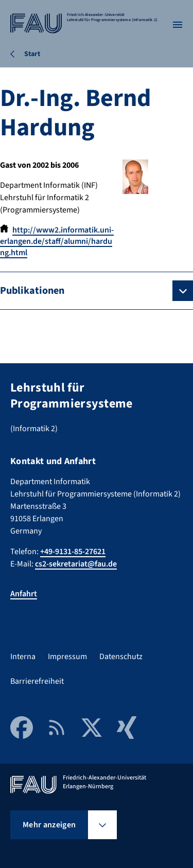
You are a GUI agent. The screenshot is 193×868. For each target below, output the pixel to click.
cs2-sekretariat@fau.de (76, 564)
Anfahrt (24, 594)
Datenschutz (121, 657)
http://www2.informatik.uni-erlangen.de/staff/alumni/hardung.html (57, 241)
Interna (23, 657)
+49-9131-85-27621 (73, 552)
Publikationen (32, 291)
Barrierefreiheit (37, 681)
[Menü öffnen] (178, 25)
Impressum (67, 657)
